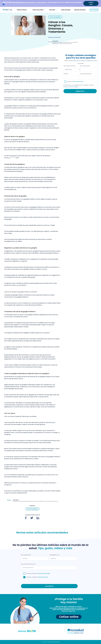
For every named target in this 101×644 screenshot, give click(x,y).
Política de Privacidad (71, 87)
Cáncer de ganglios (55, 17)
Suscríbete (94, 10)
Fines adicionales (78, 82)
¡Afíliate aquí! (91, 3)
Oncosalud (55, 41)
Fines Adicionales (43, 577)
